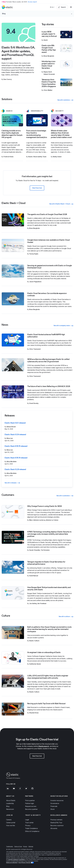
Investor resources (57, 800)
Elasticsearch (44, 746)
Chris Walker (48, 90)
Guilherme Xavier (35, 664)
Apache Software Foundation (17, 859)
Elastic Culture (34, 641)
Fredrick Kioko (9, 157)
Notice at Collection (12, 863)
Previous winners (56, 820)
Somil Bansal (34, 576)
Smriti (46, 40)
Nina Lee (10, 438)
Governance (55, 803)
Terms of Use (18, 846)
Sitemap (31, 846)
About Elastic (11, 800)
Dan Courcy (8, 79)
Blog (8, 806)
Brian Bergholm (49, 56)
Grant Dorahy (34, 403)
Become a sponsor (57, 825)
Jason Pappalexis (35, 282)
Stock (52, 809)
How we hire (11, 825)
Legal (27, 820)
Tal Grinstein (45, 550)
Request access (31, 806)
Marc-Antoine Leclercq (37, 520)
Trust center (29, 823)
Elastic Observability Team (37, 157)
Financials (54, 806)
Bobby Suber (57, 157)
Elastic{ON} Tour (56, 823)
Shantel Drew (34, 713)
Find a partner (30, 800)
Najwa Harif (48, 72)
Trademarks (10, 846)
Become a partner (31, 809)
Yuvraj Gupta (34, 254)
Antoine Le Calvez (52, 520)
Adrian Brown (11, 427)
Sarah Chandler (35, 550)
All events (54, 828)
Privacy (28, 825)
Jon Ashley (33, 603)
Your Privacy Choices (25, 863)
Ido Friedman (42, 603)
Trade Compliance (31, 828)
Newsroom (10, 809)
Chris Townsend (35, 349)
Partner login (30, 803)
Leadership (10, 803)
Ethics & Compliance (32, 831)
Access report (32, 2)
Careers (9, 820)
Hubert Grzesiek (49, 74)
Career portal (11, 823)
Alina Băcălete (12, 462)
